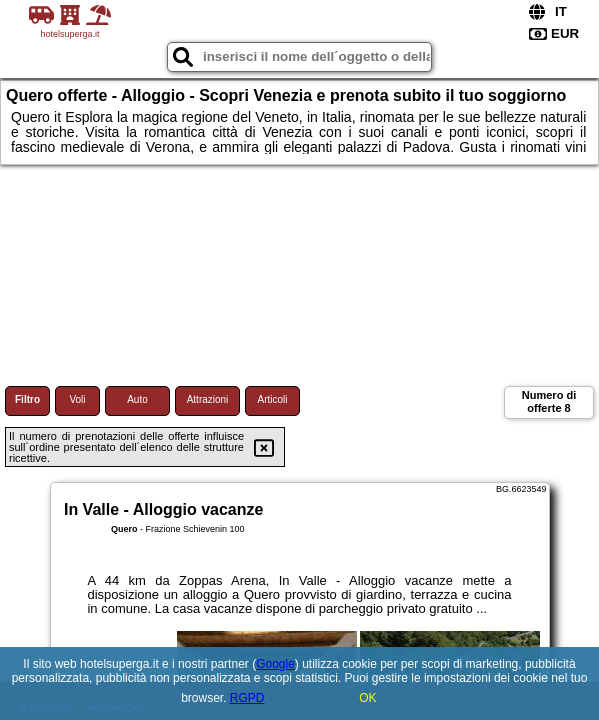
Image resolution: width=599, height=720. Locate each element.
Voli (77, 399)
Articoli (272, 399)
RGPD (247, 698)
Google (275, 664)
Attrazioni (208, 399)
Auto (137, 399)
